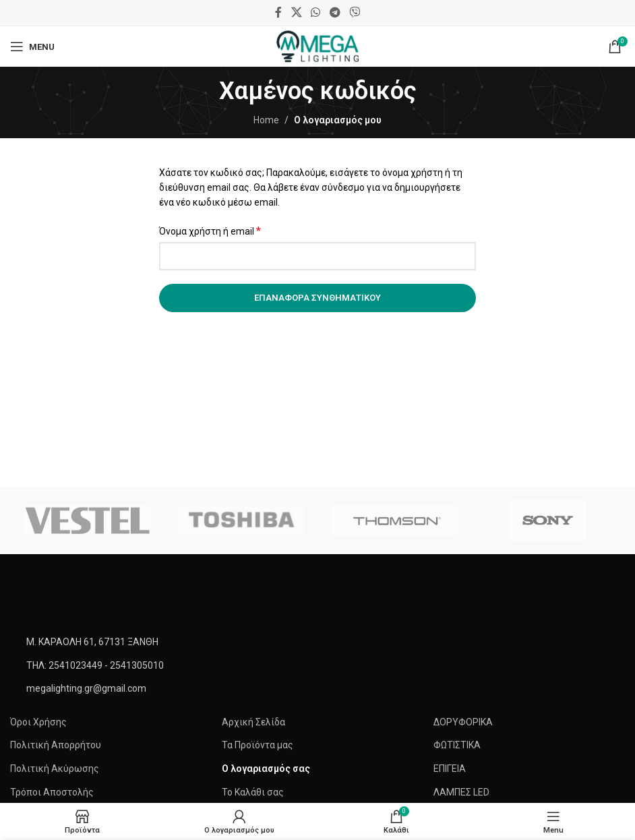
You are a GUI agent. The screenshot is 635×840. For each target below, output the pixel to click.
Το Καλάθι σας (253, 792)
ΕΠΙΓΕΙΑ (450, 769)
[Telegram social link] (335, 12)
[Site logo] (317, 46)
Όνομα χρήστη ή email (210, 231)
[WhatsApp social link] (316, 12)
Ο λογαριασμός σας (266, 769)
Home (266, 120)
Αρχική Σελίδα (253, 722)
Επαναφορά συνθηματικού (317, 298)
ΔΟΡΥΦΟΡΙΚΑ (463, 722)
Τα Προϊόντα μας (258, 745)
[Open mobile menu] (32, 47)
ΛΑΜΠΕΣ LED (461, 792)
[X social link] (296, 12)
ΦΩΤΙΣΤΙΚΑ (457, 745)
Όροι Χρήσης (38, 722)
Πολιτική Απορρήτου (56, 745)
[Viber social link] (354, 12)
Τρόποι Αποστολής (52, 792)
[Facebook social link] (278, 12)
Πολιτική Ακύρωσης (55, 769)
